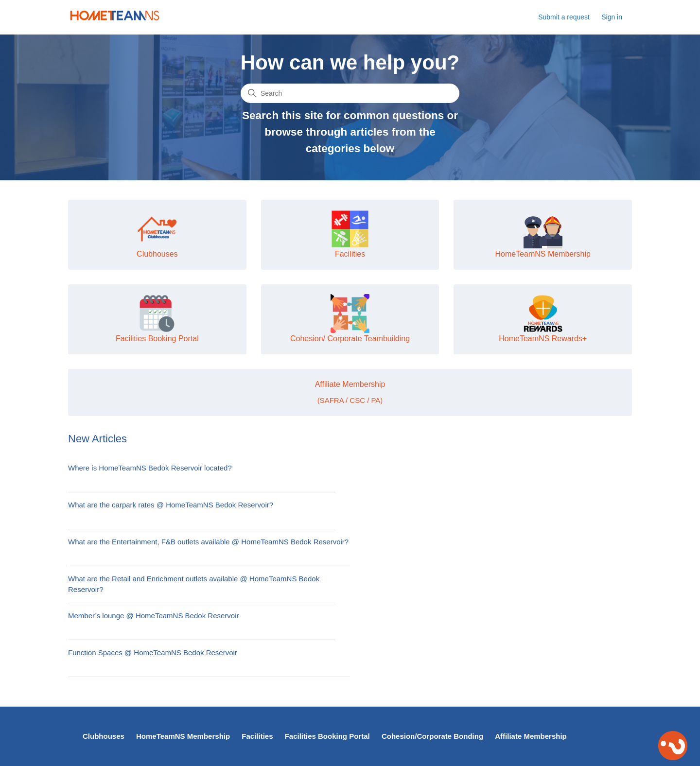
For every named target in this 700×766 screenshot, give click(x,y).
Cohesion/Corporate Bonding (432, 736)
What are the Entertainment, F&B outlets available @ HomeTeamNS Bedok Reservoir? (208, 542)
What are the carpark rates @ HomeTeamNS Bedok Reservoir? (171, 505)
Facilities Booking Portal (327, 736)
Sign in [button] (612, 17)
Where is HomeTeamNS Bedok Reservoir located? (150, 468)
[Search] (350, 93)
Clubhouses (104, 736)
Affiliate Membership (531, 736)
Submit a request (564, 17)
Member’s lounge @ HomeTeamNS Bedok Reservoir (153, 616)
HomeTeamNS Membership (183, 736)
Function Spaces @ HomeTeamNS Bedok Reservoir (153, 653)
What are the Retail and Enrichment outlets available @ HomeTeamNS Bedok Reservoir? (194, 584)
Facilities (257, 736)
